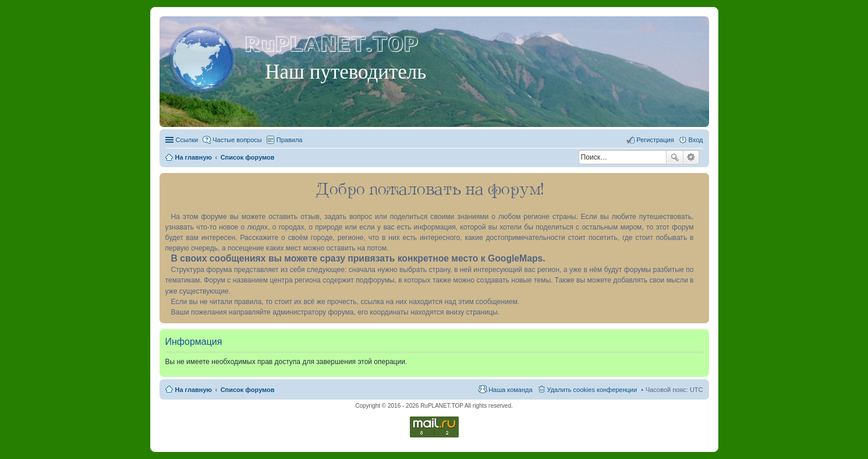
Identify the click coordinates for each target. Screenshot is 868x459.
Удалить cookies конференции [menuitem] (592, 390)
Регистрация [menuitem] (655, 140)
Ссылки (187, 140)
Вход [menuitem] (696, 140)
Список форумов (248, 390)
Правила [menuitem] (290, 140)
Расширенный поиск (691, 157)
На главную (194, 390)
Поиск (675, 157)
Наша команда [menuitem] (510, 390)
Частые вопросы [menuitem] (237, 140)
